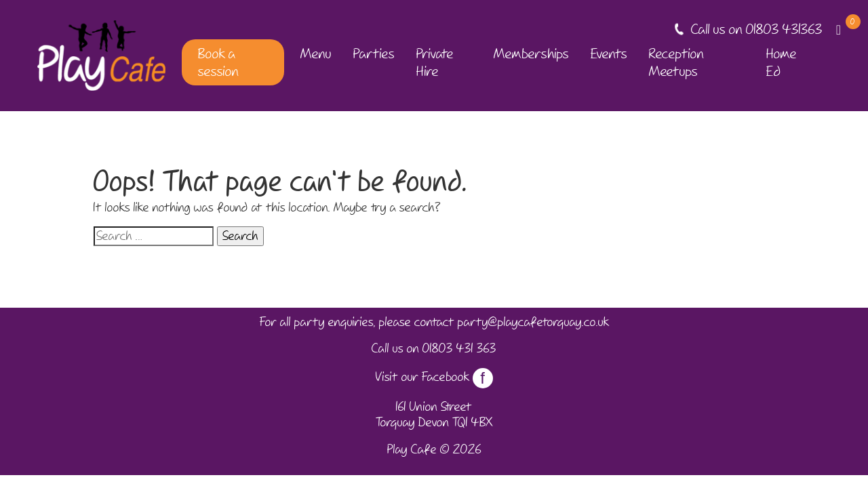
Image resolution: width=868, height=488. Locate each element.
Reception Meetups (676, 62)
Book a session (218, 62)
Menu (316, 54)
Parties (374, 54)
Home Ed (782, 62)
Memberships (531, 54)
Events (609, 54)
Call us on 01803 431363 (757, 29)
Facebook (457, 377)
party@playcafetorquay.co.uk (533, 322)
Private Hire (435, 62)
